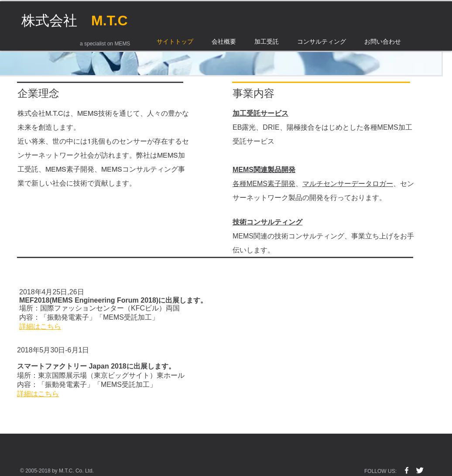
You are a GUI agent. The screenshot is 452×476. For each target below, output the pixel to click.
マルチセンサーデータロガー (348, 184)
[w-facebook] (407, 470)
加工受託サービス (260, 113)
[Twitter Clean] (420, 470)
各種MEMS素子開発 (264, 184)
